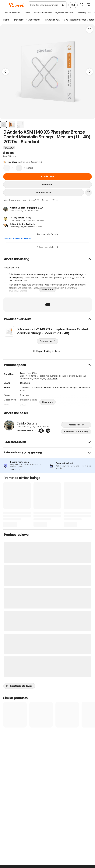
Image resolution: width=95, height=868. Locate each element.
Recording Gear (84, 13)
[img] (32, 208)
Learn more (52, 378)
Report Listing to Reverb (47, 247)
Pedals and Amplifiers (42, 13)
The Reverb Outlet (13, 13)
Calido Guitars (18, 208)
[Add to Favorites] (90, 30)
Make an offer (44, 193)
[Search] (63, 5)
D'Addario (25, 383)
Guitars (27, 13)
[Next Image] (90, 72)
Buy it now (47, 177)
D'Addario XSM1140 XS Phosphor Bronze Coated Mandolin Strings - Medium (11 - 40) (52, 331)
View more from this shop (76, 432)
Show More (47, 289)
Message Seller (76, 425)
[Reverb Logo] (17, 5)
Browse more (48, 341)
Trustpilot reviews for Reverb (17, 238)
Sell (73, 5)
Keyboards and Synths (65, 13)
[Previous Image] (5, 72)
